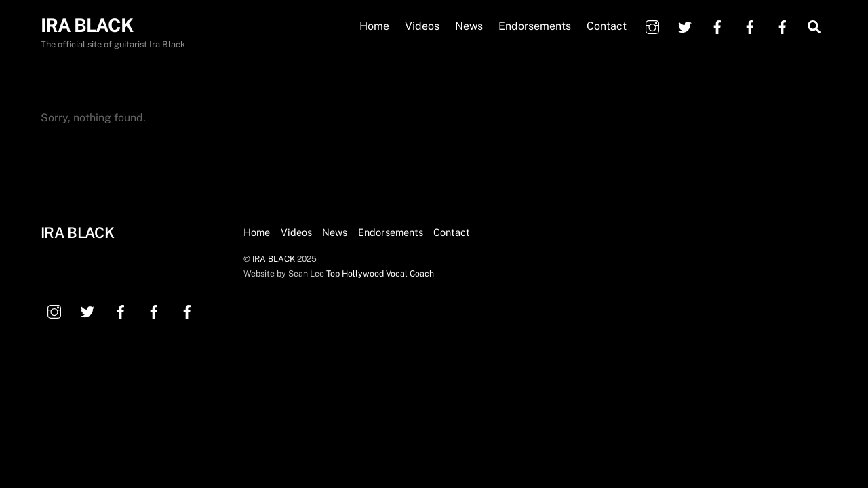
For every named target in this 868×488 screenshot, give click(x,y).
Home (374, 26)
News (469, 26)
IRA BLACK (274, 259)
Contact (607, 26)
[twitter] (685, 25)
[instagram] (652, 25)
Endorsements (535, 26)
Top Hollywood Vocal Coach (380, 273)
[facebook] (717, 25)
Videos (422, 26)
